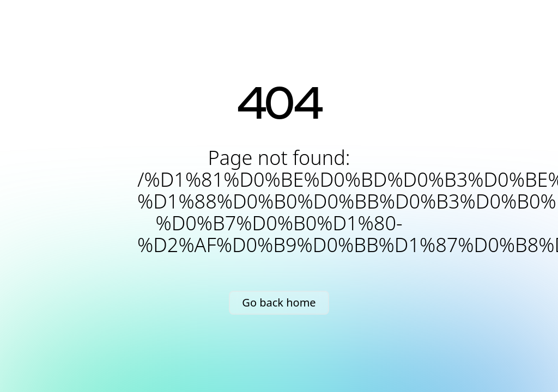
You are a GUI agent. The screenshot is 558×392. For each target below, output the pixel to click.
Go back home (279, 302)
